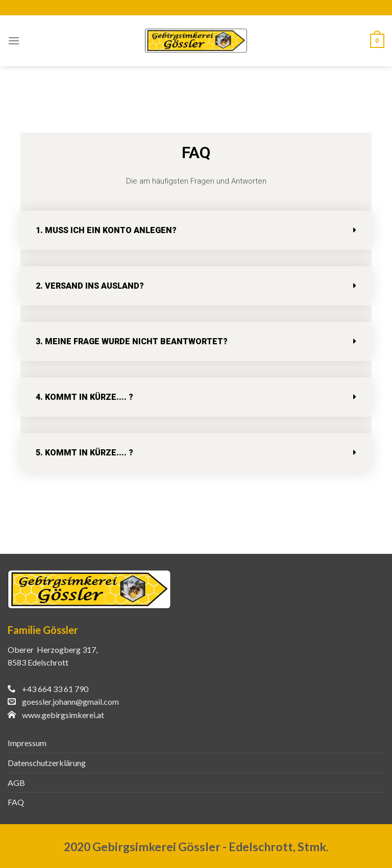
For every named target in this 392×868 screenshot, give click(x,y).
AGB (16, 783)
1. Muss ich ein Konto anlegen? (106, 230)
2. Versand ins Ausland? (90, 286)
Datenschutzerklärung (47, 763)
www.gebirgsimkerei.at (63, 715)
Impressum (27, 743)
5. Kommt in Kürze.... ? (84, 453)
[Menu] (14, 41)
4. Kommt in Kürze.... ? (84, 397)
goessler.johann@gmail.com (70, 701)
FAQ (16, 802)
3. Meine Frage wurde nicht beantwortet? (132, 341)
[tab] (196, 230)
